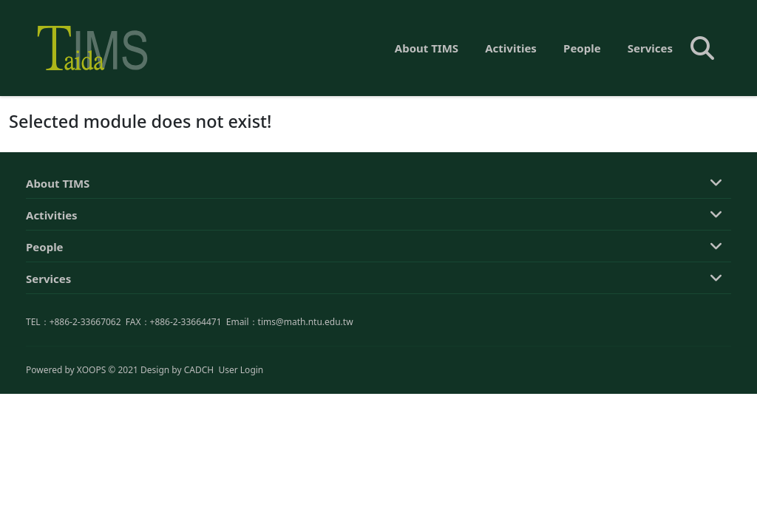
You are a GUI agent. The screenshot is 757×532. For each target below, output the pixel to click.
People (582, 48)
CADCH (199, 370)
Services (650, 48)
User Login (241, 370)
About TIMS (427, 48)
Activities (511, 48)
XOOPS (91, 370)
